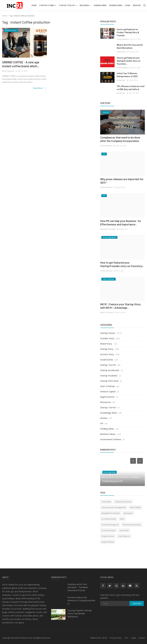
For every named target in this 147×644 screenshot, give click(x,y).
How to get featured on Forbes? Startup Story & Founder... (128, 32)
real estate (106, 502)
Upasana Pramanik (108, 229)
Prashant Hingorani (110, 525)
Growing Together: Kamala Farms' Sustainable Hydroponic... (80, 614)
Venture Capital (108, 391)
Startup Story (107, 349)
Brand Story (106, 344)
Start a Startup (107, 386)
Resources (85, 5)
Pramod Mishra (123, 39)
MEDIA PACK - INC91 (99, 638)
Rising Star (121, 80)
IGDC (122, 519)
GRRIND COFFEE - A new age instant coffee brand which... (23, 64)
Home (34, 5)
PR (102, 423)
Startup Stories (48, 5)
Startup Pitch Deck (109, 381)
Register (137, 5)
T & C (126, 638)
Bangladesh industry (111, 513)
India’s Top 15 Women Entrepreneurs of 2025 (127, 75)
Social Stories (107, 360)
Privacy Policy (116, 638)
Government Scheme (111, 439)
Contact (142, 638)
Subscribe (137, 603)
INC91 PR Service (107, 312)
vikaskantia (121, 52)
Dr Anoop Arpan (109, 530)
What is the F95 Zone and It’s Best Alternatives (130, 46)
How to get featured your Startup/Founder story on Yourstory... (129, 61)
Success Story (107, 354)
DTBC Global (135, 507)
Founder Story (107, 338)
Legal (133, 638)
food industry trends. (132, 525)
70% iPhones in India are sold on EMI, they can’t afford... (131, 88)
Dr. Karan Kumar (109, 519)
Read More (40, 88)
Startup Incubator (109, 376)
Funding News (100, 5)
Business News (116, 5)
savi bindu (124, 530)
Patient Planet (108, 542)
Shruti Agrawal (8, 71)
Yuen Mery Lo (124, 536)
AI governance (108, 536)
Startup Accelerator (110, 370)
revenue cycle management (114, 507)
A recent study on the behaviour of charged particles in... (81, 600)
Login (127, 5)
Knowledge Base (109, 413)
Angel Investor (107, 397)
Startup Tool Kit (68, 5)
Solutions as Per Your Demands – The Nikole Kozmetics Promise (78, 587)
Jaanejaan (128, 513)
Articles (104, 418)
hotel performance (123, 502)
